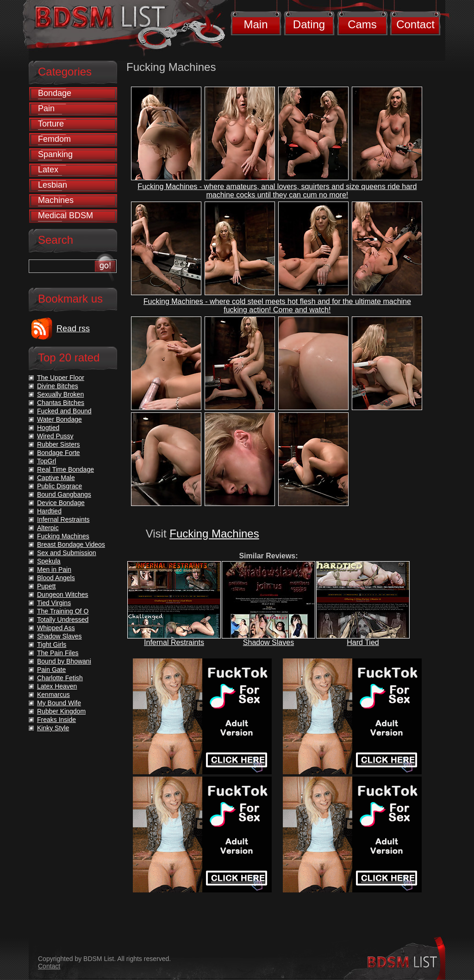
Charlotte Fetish (60, 678)
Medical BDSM (65, 215)
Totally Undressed (63, 620)
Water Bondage (59, 419)
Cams (362, 24)
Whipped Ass (56, 628)
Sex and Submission (67, 553)
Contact (415, 24)
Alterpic (48, 528)
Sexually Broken (60, 394)
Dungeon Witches (63, 594)
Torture (51, 124)
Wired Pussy (55, 436)
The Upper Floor (61, 378)
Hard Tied (363, 642)
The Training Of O (63, 611)
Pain (46, 108)
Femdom (54, 139)
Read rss (73, 329)
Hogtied (48, 428)
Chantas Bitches (61, 403)
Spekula (49, 561)
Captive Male (56, 478)
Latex (48, 170)
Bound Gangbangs (64, 494)
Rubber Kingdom (61, 711)
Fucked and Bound (64, 411)
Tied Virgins (54, 603)
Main (256, 24)
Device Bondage (61, 503)
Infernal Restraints (174, 642)
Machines (56, 200)
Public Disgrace (59, 486)
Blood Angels (56, 578)
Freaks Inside (56, 720)
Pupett (46, 586)
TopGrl (47, 461)
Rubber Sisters (59, 444)
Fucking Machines (214, 534)
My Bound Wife (59, 703)
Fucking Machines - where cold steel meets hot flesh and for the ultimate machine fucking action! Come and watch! (277, 306)
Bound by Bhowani (64, 661)
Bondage (55, 93)
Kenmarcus (53, 695)
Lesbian (53, 185)
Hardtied (49, 511)
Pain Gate (51, 670)
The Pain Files (58, 653)
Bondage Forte (59, 453)
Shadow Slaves (268, 642)
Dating (309, 24)
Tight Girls (52, 645)
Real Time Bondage (65, 469)
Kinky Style (53, 728)
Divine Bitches (58, 386)
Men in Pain (54, 569)
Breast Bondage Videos (71, 544)
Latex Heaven (57, 686)
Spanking (55, 154)
